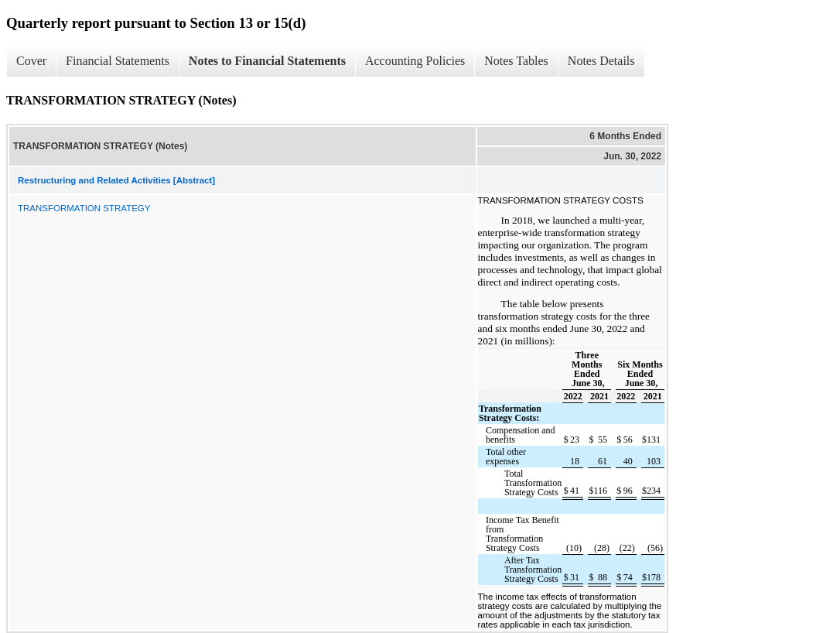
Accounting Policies (415, 61)
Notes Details (601, 61)
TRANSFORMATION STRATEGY (84, 208)
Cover (31, 61)
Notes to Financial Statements (267, 61)
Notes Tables (516, 61)
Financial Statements (118, 61)
